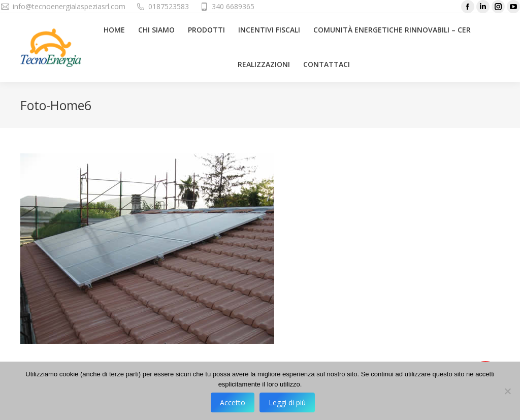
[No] (507, 391)
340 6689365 (233, 6)
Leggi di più (287, 402)
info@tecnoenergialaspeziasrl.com (69, 6)
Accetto (233, 402)
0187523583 (169, 6)
